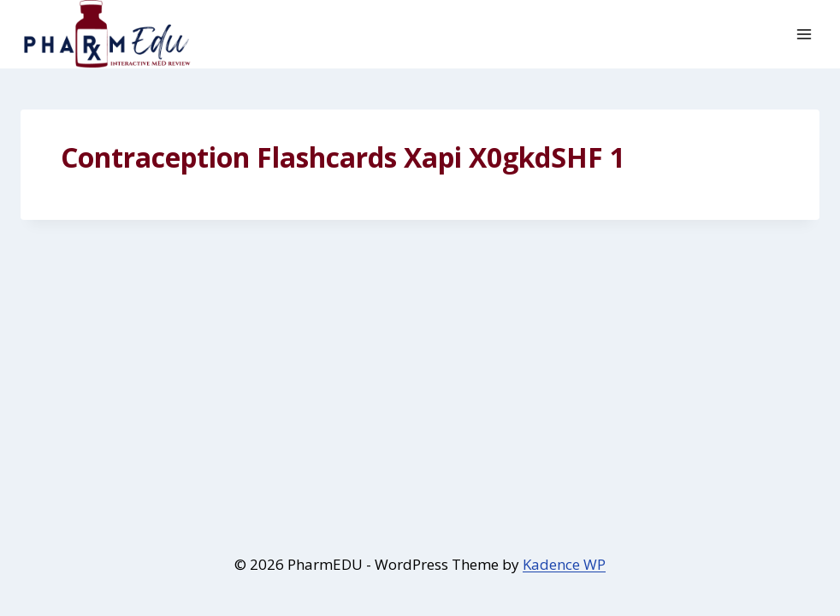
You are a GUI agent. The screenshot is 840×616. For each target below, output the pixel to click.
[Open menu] (804, 34)
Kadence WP (564, 564)
